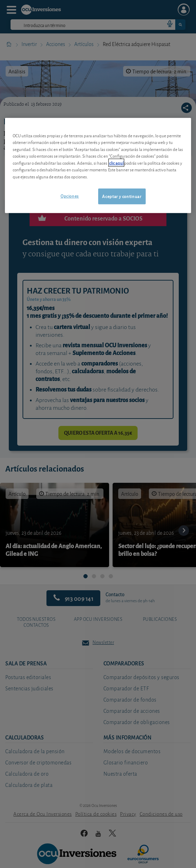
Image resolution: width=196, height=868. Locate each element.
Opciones (70, 196)
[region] (98, 166)
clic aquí (116, 163)
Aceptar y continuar (122, 196)
